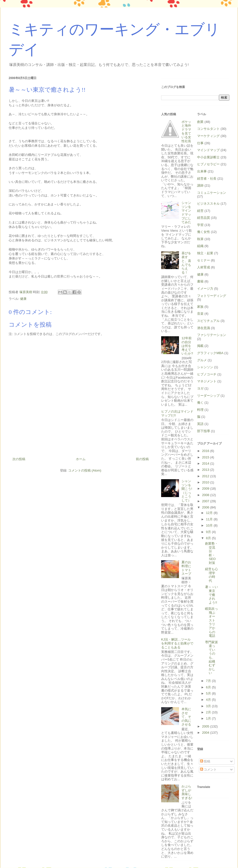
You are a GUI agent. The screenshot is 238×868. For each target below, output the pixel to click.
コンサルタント (208, 129)
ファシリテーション (212, 335)
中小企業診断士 (208, 157)
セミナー (204, 260)
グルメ (202, 360)
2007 (206, 501)
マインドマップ (208, 150)
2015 (206, 457)
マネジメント (207, 381)
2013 (206, 470)
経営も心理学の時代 (211, 575)
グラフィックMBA (210, 353)
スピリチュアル (208, 321)
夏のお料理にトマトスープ (186, 568)
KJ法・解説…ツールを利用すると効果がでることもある (177, 643)
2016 (206, 451)
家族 (200, 307)
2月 (209, 712)
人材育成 (204, 267)
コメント (208, 770)
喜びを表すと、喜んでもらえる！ (186, 263)
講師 (200, 185)
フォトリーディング (212, 296)
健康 (23, 299)
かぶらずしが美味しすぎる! (187, 792)
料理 (200, 410)
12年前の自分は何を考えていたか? (187, 346)
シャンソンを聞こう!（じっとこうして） (187, 491)
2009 (206, 489)
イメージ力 (205, 289)
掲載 (200, 346)
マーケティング (208, 136)
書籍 (200, 281)
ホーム (81, 459)
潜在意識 (204, 328)
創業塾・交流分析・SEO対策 (211, 553)
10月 (210, 525)
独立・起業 (205, 253)
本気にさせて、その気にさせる (186, 717)
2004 (206, 733)
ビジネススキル (208, 204)
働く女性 (204, 232)
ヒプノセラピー (208, 164)
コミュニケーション (212, 193)
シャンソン (205, 367)
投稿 (205, 761)
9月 (209, 532)
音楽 (200, 314)
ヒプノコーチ (207, 374)
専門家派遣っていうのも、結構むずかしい (211, 658)
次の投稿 (19, 459)
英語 (200, 424)
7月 (209, 681)
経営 (200, 211)
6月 (209, 687)
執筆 (200, 239)
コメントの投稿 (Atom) (85, 470)
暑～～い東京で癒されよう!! (211, 595)
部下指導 (204, 431)
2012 (206, 476)
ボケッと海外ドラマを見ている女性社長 (186, 131)
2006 (206, 507)
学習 (200, 225)
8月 (209, 538)
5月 (209, 693)
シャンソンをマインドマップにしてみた (186, 212)
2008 (206, 495)
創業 (200, 122)
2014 (206, 463)
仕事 (200, 143)
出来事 (202, 171)
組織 (200, 246)
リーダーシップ (208, 396)
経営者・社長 (207, 179)
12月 (210, 513)
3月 (209, 706)
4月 (209, 700)
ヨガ (200, 388)
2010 (206, 482)
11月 (210, 519)
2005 (206, 726)
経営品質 (204, 218)
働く (200, 403)
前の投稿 (142, 459)
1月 (209, 718)
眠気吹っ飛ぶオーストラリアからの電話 (211, 622)
